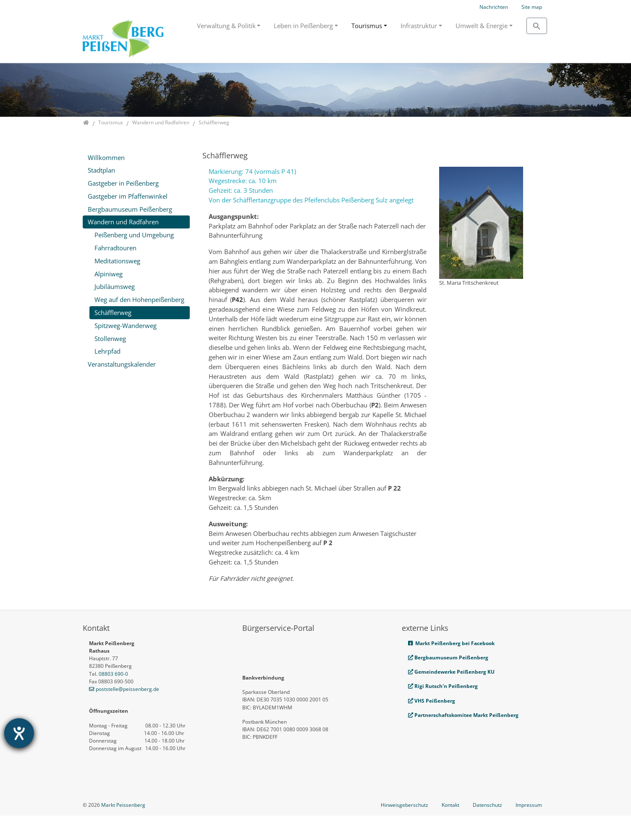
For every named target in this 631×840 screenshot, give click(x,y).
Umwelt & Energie (482, 26)
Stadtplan (101, 170)
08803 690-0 (113, 674)
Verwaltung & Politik (226, 26)
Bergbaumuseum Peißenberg (130, 209)
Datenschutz (487, 829)
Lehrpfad (107, 351)
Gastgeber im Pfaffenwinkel (128, 196)
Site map (532, 7)
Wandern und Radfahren (123, 222)
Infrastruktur (419, 26)
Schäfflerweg (113, 312)
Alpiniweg (109, 274)
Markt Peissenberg (123, 829)
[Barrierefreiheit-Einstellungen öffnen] (19, 733)
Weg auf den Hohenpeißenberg (139, 299)
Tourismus (367, 26)
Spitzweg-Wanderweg (126, 325)
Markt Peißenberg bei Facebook (451, 643)
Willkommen (106, 157)
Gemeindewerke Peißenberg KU (451, 672)
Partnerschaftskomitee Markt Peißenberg (466, 715)
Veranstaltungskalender (122, 364)
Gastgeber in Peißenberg (123, 183)
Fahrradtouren (115, 248)
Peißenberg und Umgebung (134, 235)
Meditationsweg (117, 261)
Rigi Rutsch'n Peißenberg (443, 686)
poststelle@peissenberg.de (127, 689)
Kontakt (450, 829)
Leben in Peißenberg (303, 26)
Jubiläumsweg (115, 286)
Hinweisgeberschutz (405, 829)
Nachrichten (494, 7)
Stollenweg (110, 339)
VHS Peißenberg (432, 701)
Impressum (529, 829)
